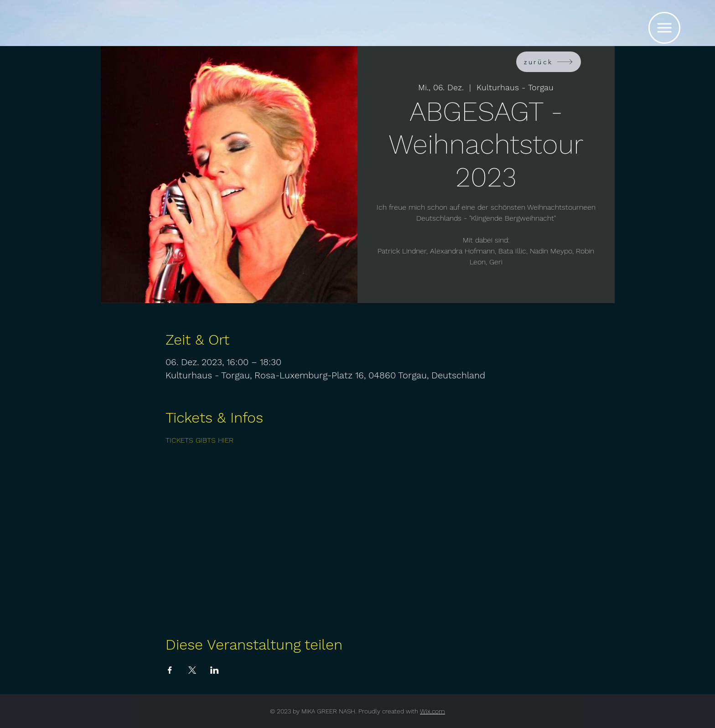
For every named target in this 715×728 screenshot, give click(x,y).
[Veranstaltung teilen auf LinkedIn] (215, 670)
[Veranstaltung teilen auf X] (192, 670)
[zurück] (549, 62)
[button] (664, 28)
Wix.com (433, 711)
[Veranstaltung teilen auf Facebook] (170, 670)
